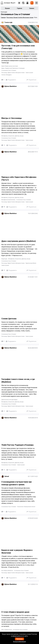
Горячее (20, 8)
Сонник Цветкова (9, 319)
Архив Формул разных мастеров (10, 66)
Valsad (7, 476)
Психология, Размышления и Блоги (26, 507)
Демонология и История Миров (9, 400)
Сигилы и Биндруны (6, 75)
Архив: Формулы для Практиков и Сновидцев (13, 68)
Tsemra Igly (8, 22)
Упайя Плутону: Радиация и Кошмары (18, 445)
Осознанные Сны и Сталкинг (9, 70)
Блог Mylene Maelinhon (7, 571)
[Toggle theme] (19, 3)
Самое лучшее (29, 73)
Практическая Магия (31, 263)
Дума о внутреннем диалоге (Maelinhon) (19, 241)
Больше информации (19, 642)
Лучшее (7, 8)
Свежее (32, 8)
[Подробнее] (19, 34)
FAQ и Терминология (7, 630)
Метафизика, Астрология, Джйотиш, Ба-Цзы (12, 136)
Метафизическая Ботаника (8, 200)
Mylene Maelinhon (10, 86)
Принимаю (19, 639)
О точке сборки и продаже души (15, 612)
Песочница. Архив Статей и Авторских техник (13, 73)
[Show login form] (27, 3)
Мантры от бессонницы (12, 118)
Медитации (4, 259)
